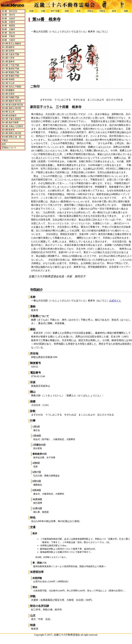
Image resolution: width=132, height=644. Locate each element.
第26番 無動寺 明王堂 (11, 101)
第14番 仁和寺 (8, 58)
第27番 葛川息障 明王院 (13, 105)
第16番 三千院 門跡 (10, 65)
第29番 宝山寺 (8, 112)
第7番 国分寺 (8, 33)
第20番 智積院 (8, 79)
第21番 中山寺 (8, 83)
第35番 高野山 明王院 (11, 133)
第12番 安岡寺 (8, 51)
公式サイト (115, 301)
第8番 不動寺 (8, 36)
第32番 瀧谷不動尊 (10, 123)
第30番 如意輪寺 (9, 115)
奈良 (79, 11)
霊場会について (9, 148)
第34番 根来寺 (8, 130)
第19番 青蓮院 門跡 (10, 76)
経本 (4, 144)
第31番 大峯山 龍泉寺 (11, 119)
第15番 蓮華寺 (8, 62)
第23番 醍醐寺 (8, 90)
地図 (126, 11)
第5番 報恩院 (8, 26)
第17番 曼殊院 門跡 (10, 69)
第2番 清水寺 (8, 15)
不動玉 (5, 141)
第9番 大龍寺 (8, 40)
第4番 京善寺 (8, 22)
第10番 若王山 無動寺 (11, 44)
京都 (31, 11)
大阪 (43, 11)
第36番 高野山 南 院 (11, 137)
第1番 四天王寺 (9, 11)
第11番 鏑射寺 (8, 47)
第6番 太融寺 (8, 29)
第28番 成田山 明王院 (11, 108)
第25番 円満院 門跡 (10, 97)
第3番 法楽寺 (8, 19)
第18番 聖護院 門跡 (10, 72)
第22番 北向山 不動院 (11, 87)
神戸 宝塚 (55, 11)
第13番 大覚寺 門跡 (10, 54)
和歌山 (90, 11)
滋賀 (67, 11)
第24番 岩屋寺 (8, 94)
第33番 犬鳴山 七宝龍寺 (13, 126)
